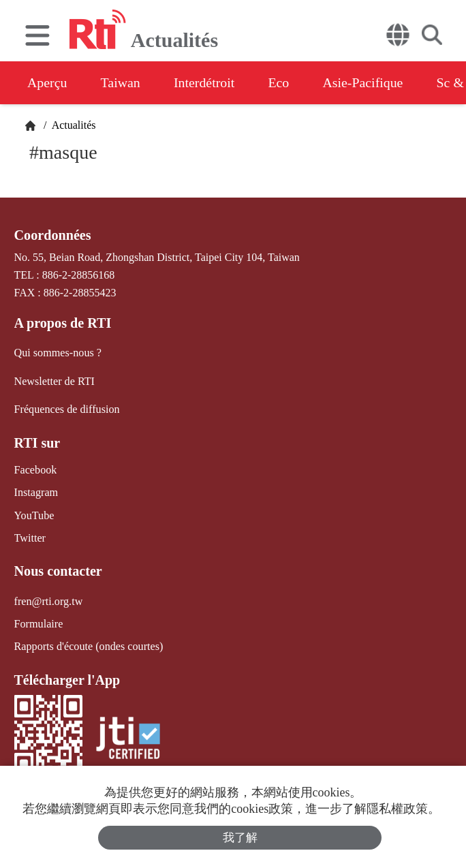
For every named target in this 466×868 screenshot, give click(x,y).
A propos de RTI (63, 323)
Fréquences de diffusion (66, 408)
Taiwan (122, 82)
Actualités (73, 125)
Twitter (30, 537)
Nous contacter (58, 570)
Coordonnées (52, 235)
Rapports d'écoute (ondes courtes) (88, 645)
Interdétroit (206, 82)
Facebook (35, 469)
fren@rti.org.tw (48, 599)
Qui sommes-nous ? (58, 353)
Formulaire (38, 622)
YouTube (34, 514)
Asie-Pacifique (367, 82)
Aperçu (47, 82)
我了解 (240, 838)
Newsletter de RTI (54, 381)
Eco (281, 82)
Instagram (36, 492)
